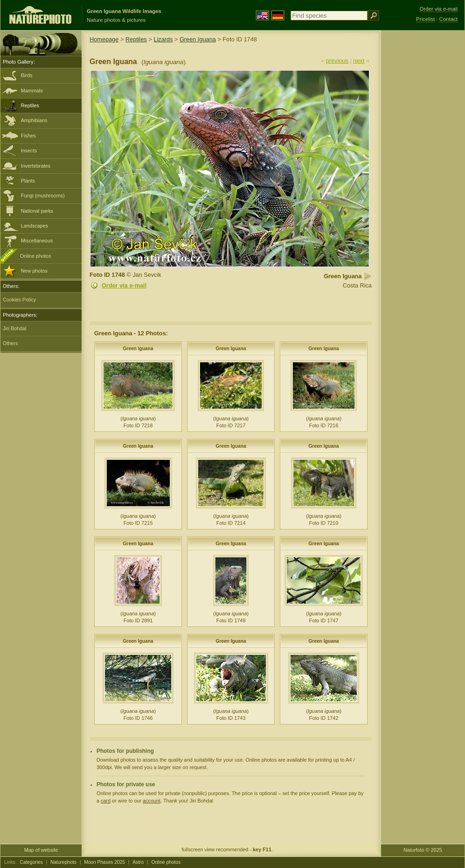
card (106, 801)
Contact (448, 19)
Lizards (163, 39)
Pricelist (426, 19)
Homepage (104, 39)
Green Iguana (198, 39)
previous (337, 61)
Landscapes (35, 226)
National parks (37, 211)
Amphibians (34, 120)
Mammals (32, 91)
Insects (29, 150)
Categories (32, 862)
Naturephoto (63, 862)
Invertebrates (36, 166)
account (152, 801)
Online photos (36, 256)
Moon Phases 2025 (104, 862)
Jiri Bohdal (15, 328)
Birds (27, 75)
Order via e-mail (124, 285)
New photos (34, 271)
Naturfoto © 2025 (423, 850)
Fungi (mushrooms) (43, 196)
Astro (138, 862)
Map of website (41, 850)
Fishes (28, 136)
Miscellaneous (37, 241)
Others (10, 343)
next (359, 61)
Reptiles (30, 105)
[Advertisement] (423, 179)
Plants (28, 181)
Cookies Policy (19, 300)
